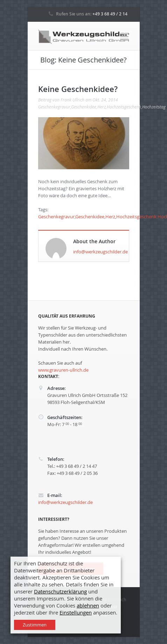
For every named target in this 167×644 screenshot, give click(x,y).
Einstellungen (76, 613)
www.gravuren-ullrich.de (63, 370)
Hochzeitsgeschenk (124, 107)
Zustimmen (35, 625)
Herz (102, 107)
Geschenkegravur (54, 107)
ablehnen (88, 606)
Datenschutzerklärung (60, 592)
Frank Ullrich (72, 100)
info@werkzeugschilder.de (100, 252)
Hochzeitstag (154, 107)
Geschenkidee (84, 107)
